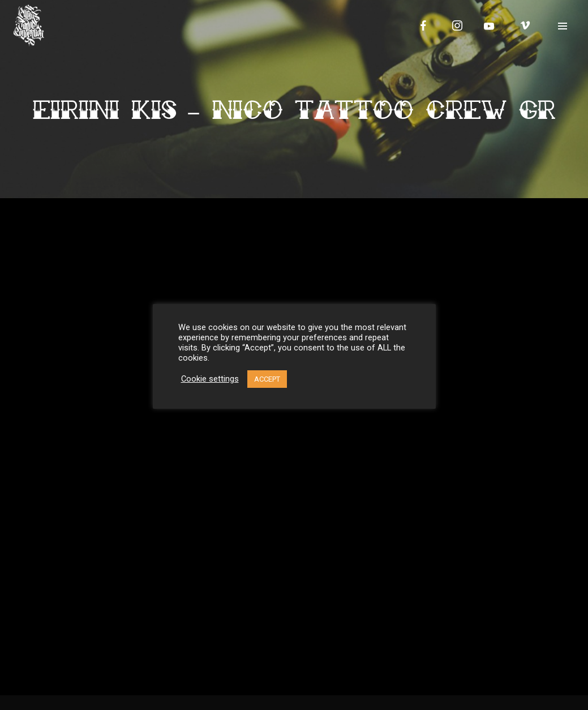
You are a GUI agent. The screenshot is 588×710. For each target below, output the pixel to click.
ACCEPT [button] (267, 379)
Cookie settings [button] (210, 379)
